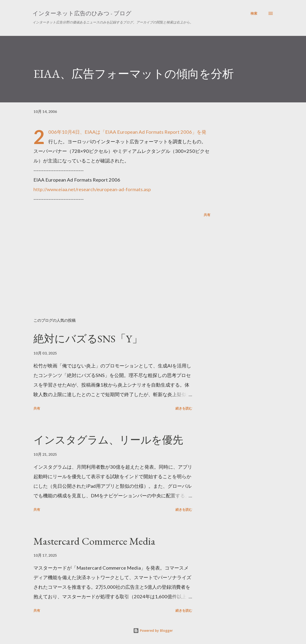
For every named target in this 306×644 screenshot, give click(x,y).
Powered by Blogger (153, 630)
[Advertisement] (114, 258)
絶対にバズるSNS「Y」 (88, 339)
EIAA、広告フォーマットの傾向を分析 (134, 74)
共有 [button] (207, 215)
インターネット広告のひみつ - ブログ (82, 13)
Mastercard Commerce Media (94, 541)
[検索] (254, 13)
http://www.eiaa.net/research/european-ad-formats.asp (92, 189)
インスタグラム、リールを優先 (108, 440)
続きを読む (184, 408)
